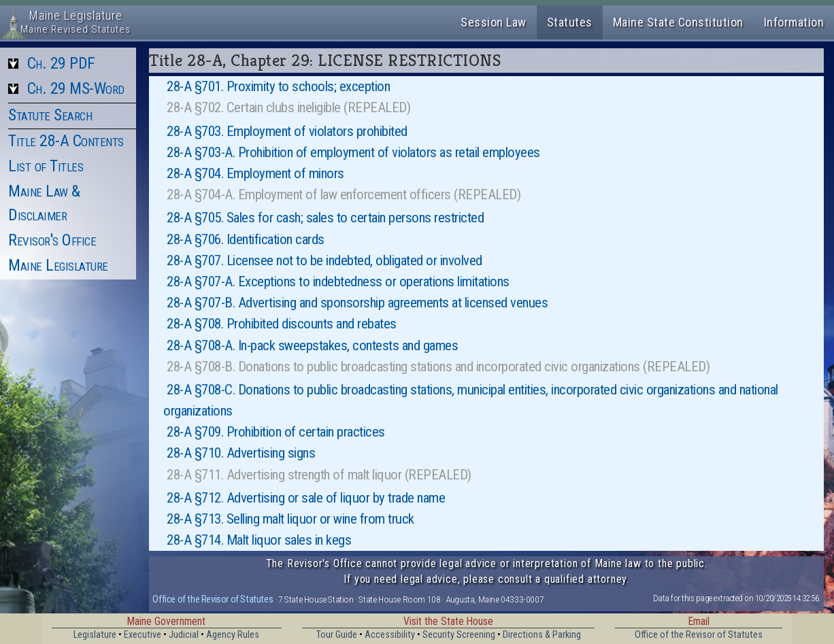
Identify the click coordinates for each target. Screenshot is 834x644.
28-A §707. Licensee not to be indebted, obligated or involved (324, 260)
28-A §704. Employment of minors (255, 173)
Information (794, 22)
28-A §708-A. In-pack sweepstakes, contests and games (312, 345)
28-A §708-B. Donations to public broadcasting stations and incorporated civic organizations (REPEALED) (438, 367)
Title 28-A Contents (66, 141)
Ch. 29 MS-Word (76, 88)
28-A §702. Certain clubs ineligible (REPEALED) (288, 107)
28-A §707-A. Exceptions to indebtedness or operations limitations (338, 282)
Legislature (95, 635)
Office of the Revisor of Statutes (213, 599)
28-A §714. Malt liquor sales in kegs (259, 540)
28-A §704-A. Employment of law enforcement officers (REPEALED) (344, 194)
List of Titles (46, 166)
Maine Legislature (58, 265)
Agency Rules (233, 635)
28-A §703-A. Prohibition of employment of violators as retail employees (353, 152)
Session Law (494, 22)
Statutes (570, 22)
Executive (143, 635)
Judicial (184, 635)
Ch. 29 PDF (61, 63)
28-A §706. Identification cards (246, 239)
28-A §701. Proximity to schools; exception (278, 86)
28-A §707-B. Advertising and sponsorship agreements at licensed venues (357, 303)
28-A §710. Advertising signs (241, 453)
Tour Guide (337, 635)
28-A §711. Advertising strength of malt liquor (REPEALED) (319, 475)
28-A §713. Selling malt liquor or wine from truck (290, 519)
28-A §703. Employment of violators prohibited (287, 131)
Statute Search (50, 115)
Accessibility (390, 635)
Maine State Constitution (678, 22)
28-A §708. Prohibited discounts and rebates (282, 324)
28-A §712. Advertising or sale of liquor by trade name (306, 498)
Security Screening (459, 635)
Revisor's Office (52, 240)
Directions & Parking (542, 635)
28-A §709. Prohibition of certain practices (276, 432)
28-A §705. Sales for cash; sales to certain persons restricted (325, 218)
